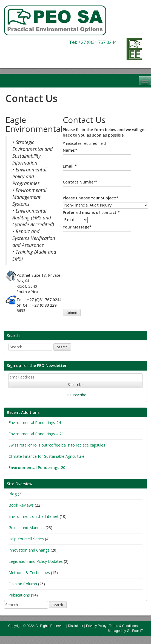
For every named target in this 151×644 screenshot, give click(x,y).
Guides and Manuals (26, 528)
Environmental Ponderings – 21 (36, 434)
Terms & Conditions (123, 626)
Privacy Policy (96, 626)
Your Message (77, 227)
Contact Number (80, 182)
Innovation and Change (29, 550)
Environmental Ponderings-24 (35, 423)
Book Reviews (21, 505)
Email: (70, 166)
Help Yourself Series (26, 539)
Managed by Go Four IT (125, 631)
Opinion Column (23, 584)
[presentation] (85, 285)
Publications (19, 595)
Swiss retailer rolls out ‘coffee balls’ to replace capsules (57, 445)
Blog (13, 494)
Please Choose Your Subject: (91, 198)
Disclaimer (76, 626)
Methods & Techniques (29, 573)
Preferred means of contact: (91, 212)
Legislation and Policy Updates (36, 561)
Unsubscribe (75, 395)
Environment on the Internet (34, 516)
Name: (70, 150)
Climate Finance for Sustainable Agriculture (46, 456)
